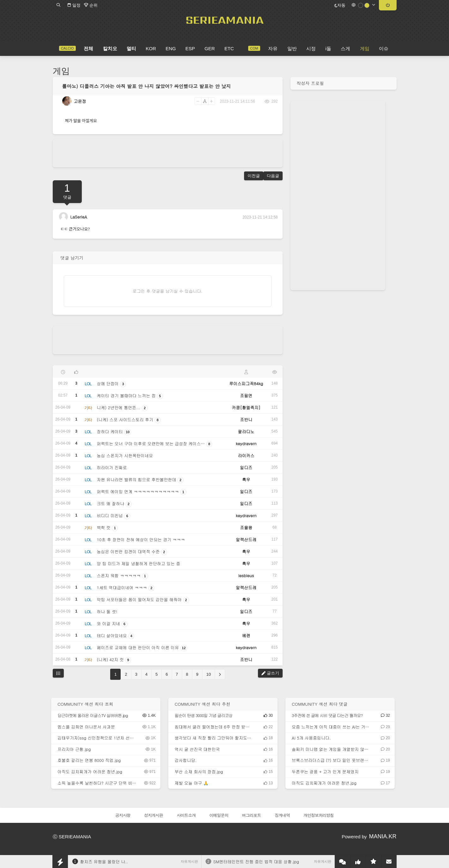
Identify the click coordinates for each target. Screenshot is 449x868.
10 (208, 674)
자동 (340, 5)
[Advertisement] (168, 153)
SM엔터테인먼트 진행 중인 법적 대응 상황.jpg (256, 862)
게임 (61, 71)
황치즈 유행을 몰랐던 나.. (104, 862)
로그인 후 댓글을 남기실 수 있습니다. (168, 291)
